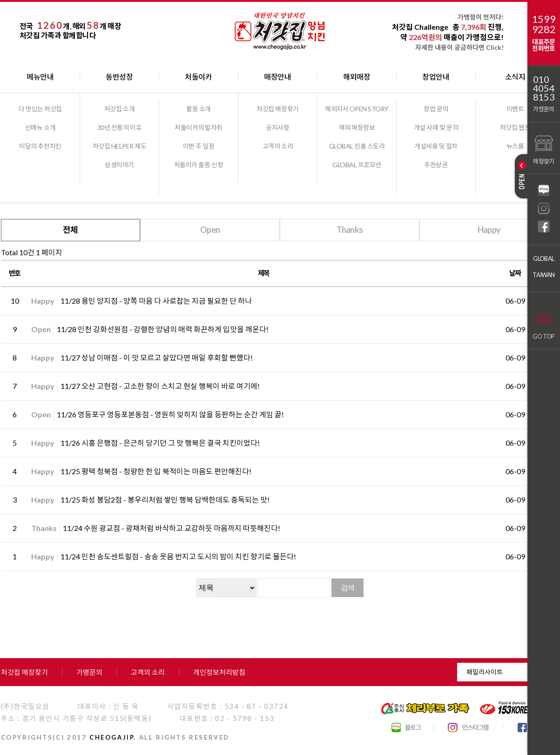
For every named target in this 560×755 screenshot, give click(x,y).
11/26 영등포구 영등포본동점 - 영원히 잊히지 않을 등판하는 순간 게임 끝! (170, 414)
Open (210, 230)
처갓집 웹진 (515, 127)
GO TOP (543, 324)
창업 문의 (436, 109)
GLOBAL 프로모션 (357, 165)
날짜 (515, 273)
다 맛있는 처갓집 (40, 109)
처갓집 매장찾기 (277, 109)
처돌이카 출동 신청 (199, 165)
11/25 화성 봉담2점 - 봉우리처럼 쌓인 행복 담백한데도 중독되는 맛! (165, 500)
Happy (489, 230)
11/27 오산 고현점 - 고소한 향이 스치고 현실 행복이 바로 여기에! (160, 386)
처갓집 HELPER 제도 (120, 146)
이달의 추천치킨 (40, 146)
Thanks (350, 230)
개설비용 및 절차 (436, 146)
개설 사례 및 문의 (436, 127)
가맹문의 (543, 109)
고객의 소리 (278, 146)
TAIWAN (543, 275)
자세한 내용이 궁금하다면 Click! (459, 47)
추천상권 (436, 165)
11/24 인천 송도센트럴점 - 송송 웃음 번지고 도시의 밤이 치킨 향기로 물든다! (178, 556)
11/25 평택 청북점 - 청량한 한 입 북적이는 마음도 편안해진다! (156, 471)
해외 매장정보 (357, 127)
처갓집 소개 (119, 109)
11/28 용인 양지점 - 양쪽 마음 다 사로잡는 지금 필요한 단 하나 (156, 301)
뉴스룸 (515, 146)
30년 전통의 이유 (119, 127)
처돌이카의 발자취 (199, 127)
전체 (71, 230)
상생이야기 (119, 165)
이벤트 (515, 109)
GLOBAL (543, 258)
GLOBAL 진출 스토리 (357, 146)
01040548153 (544, 88)
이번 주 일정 (199, 146)
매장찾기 (543, 149)
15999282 (544, 24)
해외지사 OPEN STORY (357, 109)
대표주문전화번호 (543, 45)
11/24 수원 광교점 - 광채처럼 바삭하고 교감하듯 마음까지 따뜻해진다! (172, 528)
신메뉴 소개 (40, 127)
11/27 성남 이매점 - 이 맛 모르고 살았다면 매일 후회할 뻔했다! (157, 357)
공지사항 (277, 127)
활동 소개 (199, 109)
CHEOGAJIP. (113, 737)
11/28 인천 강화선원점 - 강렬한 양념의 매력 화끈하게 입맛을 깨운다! (163, 329)
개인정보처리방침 (219, 672)
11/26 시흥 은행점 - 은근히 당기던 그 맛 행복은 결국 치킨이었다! (160, 443)
